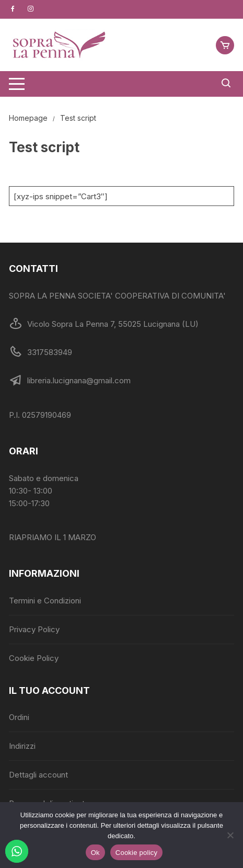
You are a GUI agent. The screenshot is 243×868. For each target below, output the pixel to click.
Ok (95, 853)
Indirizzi (22, 746)
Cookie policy (137, 853)
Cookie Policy (34, 658)
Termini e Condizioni (45, 601)
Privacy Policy (34, 629)
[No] (230, 835)
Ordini (19, 717)
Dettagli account (38, 775)
